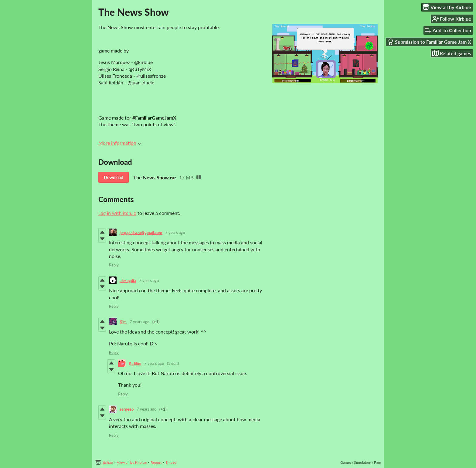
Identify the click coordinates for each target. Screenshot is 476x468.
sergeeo (127, 409)
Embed (171, 462)
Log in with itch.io (117, 213)
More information (120, 143)
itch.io (108, 462)
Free (377, 462)
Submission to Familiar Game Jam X (429, 42)
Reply (114, 265)
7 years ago (175, 232)
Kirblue (135, 363)
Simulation (363, 462)
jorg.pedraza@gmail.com (141, 232)
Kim (123, 322)
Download (114, 177)
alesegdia (128, 280)
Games (346, 462)
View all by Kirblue (132, 462)
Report (156, 462)
